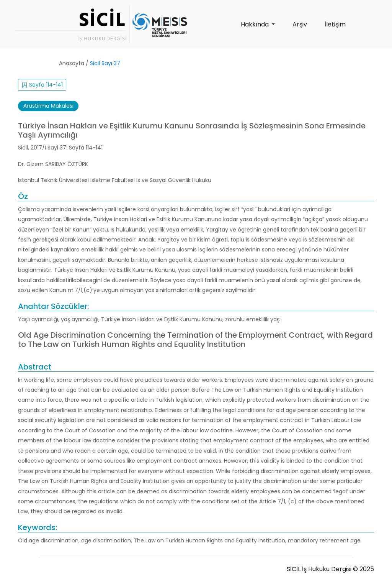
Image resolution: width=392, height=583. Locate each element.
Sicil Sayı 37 (105, 63)
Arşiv (300, 24)
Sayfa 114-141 (42, 85)
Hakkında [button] (256, 24)
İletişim (335, 24)
